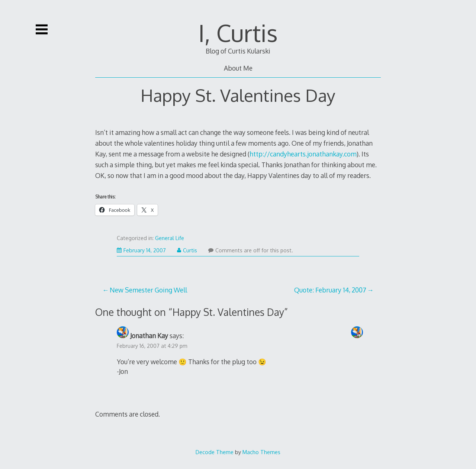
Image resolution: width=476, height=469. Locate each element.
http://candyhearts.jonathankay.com (303, 154)
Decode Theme (215, 452)
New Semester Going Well (148, 290)
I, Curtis (238, 33)
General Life (170, 238)
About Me (238, 68)
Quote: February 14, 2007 (330, 290)
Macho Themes (261, 452)
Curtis (187, 250)
